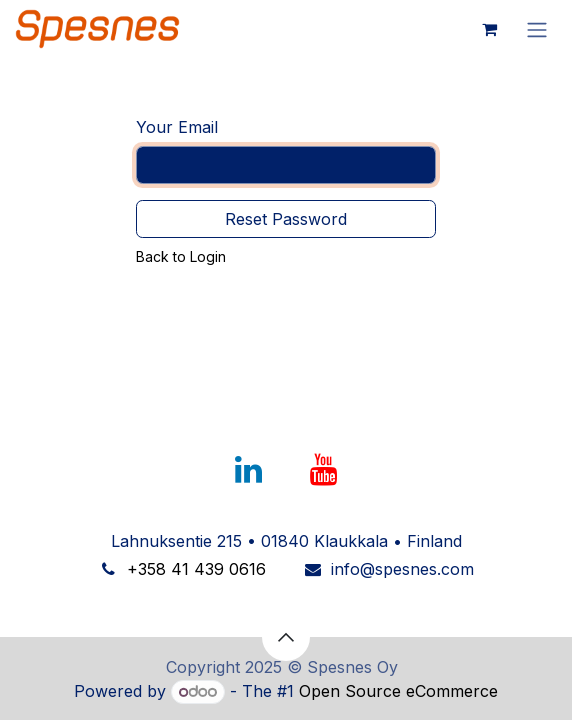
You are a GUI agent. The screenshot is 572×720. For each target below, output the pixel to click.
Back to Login (181, 256)
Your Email (177, 127)
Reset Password (286, 219)
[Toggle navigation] (537, 29)
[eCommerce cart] (489, 29)
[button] (286, 637)
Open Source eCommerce (398, 691)
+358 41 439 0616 (196, 569)
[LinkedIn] (248, 470)
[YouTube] (324, 470)
